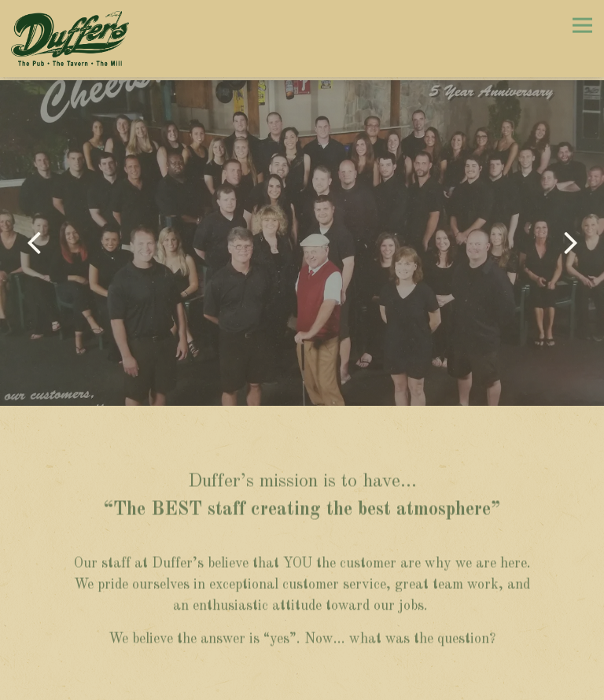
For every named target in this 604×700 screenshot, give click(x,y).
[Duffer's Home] (70, 39)
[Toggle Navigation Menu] (582, 25)
